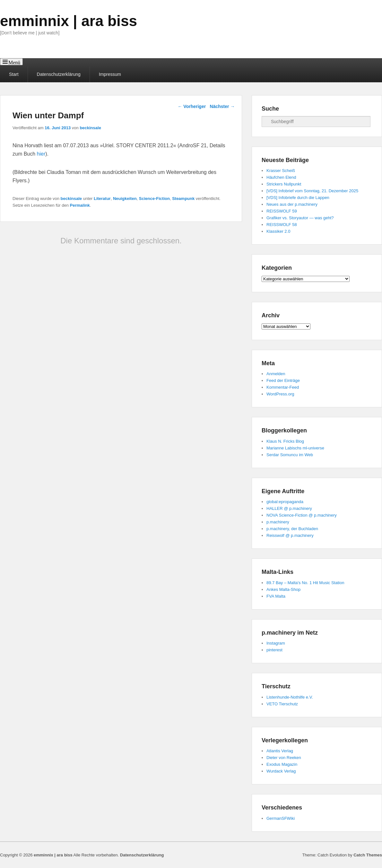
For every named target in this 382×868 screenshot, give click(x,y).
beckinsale (90, 128)
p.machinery (278, 522)
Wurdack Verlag (281, 771)
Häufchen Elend (281, 177)
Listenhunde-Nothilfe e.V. (290, 697)
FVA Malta (276, 596)
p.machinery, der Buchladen (292, 529)
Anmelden (276, 374)
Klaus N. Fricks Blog (285, 441)
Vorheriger (192, 106)
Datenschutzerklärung (59, 74)
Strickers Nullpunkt (284, 184)
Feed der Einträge (283, 380)
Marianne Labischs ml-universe (295, 448)
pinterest (274, 650)
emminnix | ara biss (69, 21)
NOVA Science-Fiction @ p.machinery (302, 515)
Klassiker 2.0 (278, 231)
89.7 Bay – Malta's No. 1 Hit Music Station (305, 583)
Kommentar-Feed (283, 387)
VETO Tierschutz (282, 704)
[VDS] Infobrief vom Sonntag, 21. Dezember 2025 (312, 191)
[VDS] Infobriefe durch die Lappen (298, 198)
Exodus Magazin (282, 764)
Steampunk (183, 199)
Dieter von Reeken (284, 758)
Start (14, 74)
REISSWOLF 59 (282, 211)
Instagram (276, 643)
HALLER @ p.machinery (289, 508)
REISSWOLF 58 (282, 225)
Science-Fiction (154, 199)
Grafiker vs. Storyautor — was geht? (300, 218)
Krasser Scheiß (281, 171)
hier (41, 154)
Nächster (222, 106)
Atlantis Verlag (280, 751)
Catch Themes (368, 855)
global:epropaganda (285, 502)
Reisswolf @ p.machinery (290, 535)
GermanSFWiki (281, 818)
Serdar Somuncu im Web (290, 455)
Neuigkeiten (125, 199)
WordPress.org (280, 394)
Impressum (110, 74)
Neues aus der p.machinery (292, 204)
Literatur (102, 199)
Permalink (80, 205)
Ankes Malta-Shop (283, 589)
